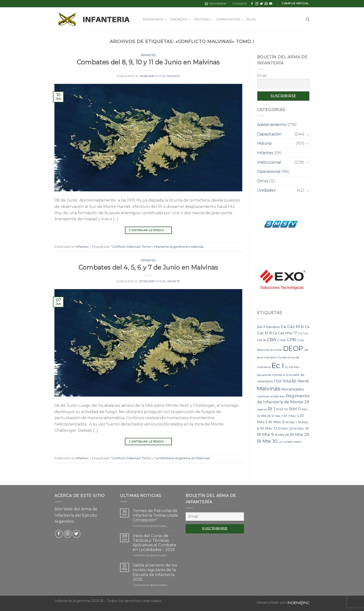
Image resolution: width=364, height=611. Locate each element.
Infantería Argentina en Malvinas (179, 247)
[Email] (215, 517)
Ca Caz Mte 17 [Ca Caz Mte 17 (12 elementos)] (285, 333)
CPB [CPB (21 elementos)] (291, 340)
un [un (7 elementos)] (280, 442)
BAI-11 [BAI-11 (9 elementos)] (261, 327)
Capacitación (230, 20)
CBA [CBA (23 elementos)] (272, 340)
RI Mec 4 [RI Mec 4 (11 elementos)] (291, 416)
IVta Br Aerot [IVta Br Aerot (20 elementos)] (296, 381)
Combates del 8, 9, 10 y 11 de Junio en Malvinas (148, 62)
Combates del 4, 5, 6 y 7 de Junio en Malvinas (148, 267)
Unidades (180, 20)
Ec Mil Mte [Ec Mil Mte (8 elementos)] (292, 367)
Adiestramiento (272, 125)
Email (262, 76)
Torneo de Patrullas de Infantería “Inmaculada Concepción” (155, 515)
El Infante (171, 76)
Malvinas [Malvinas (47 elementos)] (269, 389)
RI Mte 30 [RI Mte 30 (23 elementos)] (267, 441)
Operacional (269, 172)
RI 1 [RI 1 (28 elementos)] (271, 409)
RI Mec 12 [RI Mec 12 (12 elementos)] (269, 428)
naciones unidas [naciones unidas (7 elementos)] (268, 396)
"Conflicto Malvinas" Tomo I (131, 247)
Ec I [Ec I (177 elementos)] (278, 366)
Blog (252, 19)
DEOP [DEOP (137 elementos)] (293, 348)
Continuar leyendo (148, 230)
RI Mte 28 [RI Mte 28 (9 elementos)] (282, 435)
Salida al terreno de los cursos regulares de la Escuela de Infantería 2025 (155, 572)
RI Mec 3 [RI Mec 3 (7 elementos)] (277, 416)
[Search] (308, 19)
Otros (263, 181)
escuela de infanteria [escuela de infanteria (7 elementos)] (271, 375)
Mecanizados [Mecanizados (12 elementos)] (293, 389)
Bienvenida (155, 20)
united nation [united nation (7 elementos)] (292, 442)
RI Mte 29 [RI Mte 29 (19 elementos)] (299, 434)
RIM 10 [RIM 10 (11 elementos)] (282, 409)
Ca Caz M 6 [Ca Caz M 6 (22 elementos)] (292, 326)
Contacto (240, 4)
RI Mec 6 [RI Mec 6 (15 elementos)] (276, 422)
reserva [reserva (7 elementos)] (262, 409)
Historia (204, 20)
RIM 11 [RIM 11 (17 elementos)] (295, 409)
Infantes (148, 55)
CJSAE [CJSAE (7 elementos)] (282, 340)
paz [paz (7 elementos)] (282, 396)
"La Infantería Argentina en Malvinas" (182, 458)
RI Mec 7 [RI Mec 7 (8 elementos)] (291, 422)
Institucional (269, 162)
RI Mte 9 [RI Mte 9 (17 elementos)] (265, 434)
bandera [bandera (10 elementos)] (273, 327)
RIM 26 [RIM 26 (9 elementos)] (266, 416)
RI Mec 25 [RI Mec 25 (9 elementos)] (285, 429)
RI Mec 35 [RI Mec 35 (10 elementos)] (301, 428)
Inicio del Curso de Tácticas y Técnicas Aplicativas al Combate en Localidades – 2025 (154, 543)
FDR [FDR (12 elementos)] (278, 381)
